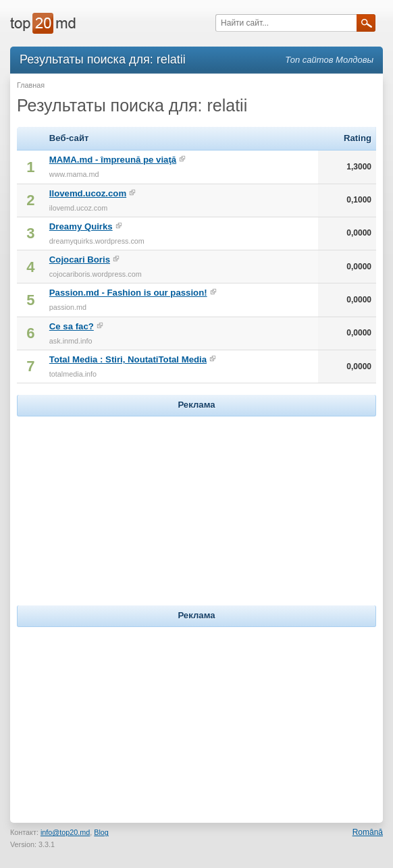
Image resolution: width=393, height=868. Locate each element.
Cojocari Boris (80, 260)
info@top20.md (65, 832)
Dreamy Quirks (81, 226)
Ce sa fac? (72, 326)
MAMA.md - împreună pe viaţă (113, 160)
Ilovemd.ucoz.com (88, 193)
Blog (101, 832)
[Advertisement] (196, 504)
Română (368, 832)
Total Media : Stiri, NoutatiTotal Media (128, 359)
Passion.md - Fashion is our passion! (128, 293)
